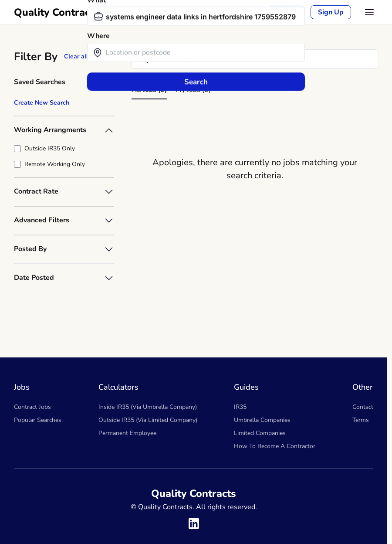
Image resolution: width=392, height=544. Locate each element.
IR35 (240, 407)
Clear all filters (85, 57)
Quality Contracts (56, 12)
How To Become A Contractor (275, 446)
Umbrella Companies (262, 420)
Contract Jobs (32, 407)
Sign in (287, 12)
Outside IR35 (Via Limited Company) (148, 420)
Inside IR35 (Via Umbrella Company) (148, 407)
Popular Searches (38, 420)
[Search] (255, 59)
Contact (363, 407)
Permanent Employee (127, 433)
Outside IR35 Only (50, 148)
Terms (361, 420)
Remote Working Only (55, 164)
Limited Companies (260, 433)
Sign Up (331, 12)
